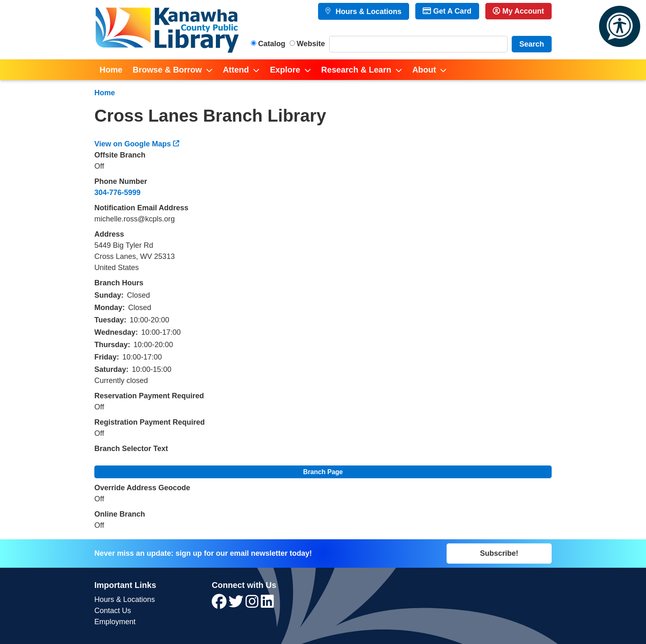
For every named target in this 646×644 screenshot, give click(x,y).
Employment (115, 622)
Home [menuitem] (111, 70)
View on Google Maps (133, 144)
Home (105, 93)
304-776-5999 (117, 193)
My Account (518, 11)
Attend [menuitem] (236, 70)
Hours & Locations (367, 12)
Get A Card (447, 11)
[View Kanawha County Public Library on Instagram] (253, 604)
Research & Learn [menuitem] (356, 70)
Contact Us (113, 611)
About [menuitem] (424, 70)
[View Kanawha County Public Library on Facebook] (220, 604)
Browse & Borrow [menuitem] (167, 70)
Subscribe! (499, 553)
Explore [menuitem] (285, 70)
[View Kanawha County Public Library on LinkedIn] (267, 604)
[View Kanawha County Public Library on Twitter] (237, 604)
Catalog (272, 44)
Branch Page (323, 472)
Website (311, 44)
